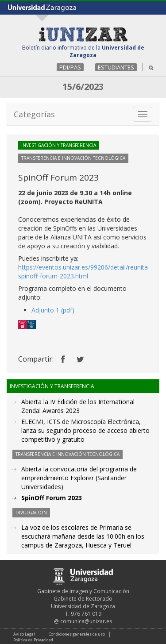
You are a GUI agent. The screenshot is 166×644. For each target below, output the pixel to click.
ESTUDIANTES (116, 67)
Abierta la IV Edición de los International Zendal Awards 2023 (78, 406)
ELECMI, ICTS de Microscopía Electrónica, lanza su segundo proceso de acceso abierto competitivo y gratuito (85, 430)
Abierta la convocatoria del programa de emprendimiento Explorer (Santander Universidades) (79, 478)
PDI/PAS (70, 67)
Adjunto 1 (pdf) (53, 310)
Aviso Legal (24, 634)
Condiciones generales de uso (77, 634)
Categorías (34, 114)
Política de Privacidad (33, 640)
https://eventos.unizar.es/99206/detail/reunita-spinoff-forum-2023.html (84, 272)
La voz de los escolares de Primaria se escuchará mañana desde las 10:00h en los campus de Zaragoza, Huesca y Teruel (83, 536)
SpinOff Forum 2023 (52, 498)
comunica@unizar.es (86, 621)
